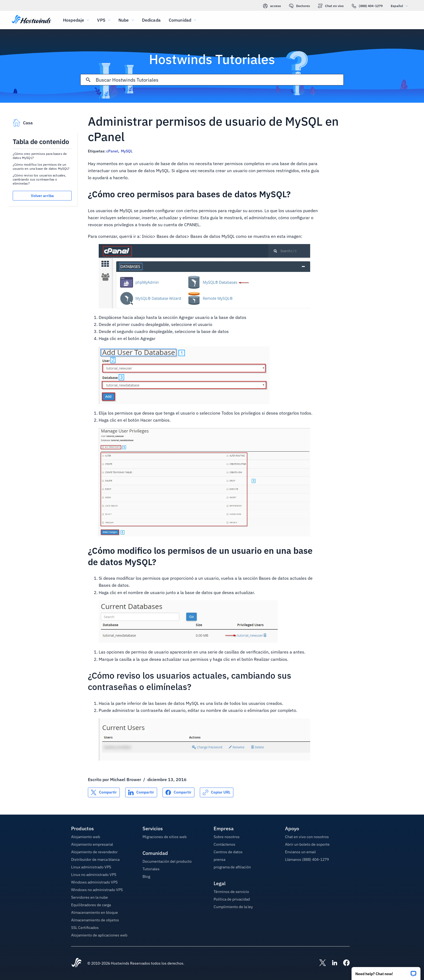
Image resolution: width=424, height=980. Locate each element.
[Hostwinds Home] (77, 963)
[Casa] (32, 20)
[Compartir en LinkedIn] (141, 792)
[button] (386, 972)
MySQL (127, 151)
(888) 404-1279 (367, 6)
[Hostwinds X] (320, 963)
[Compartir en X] (104, 792)
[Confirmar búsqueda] (88, 80)
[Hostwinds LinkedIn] (332, 963)
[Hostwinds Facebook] (344, 963)
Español (401, 6)
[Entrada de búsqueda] (219, 80)
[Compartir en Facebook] (178, 792)
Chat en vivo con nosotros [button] (307, 837)
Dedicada (151, 20)
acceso (272, 6)
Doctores (299, 6)
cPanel (112, 151)
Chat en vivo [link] (331, 6)
